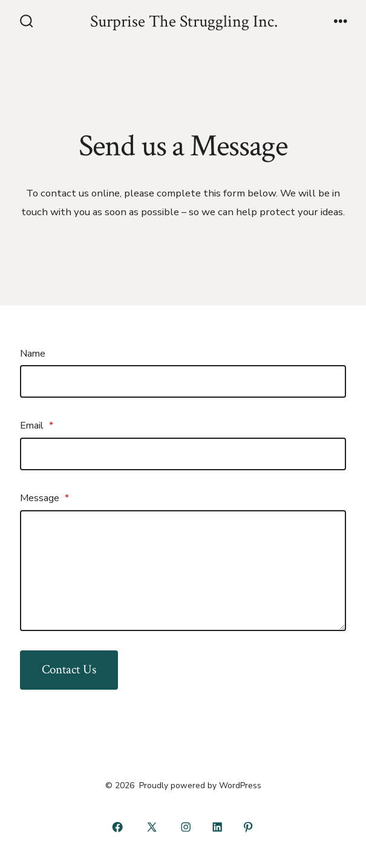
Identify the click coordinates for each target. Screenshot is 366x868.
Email (37, 426)
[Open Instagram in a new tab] (186, 828)
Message (44, 498)
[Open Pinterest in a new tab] (249, 828)
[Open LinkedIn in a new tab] (217, 828)
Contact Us (69, 669)
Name (33, 354)
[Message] (183, 571)
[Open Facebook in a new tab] (118, 828)
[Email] (183, 454)
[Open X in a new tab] (152, 828)
